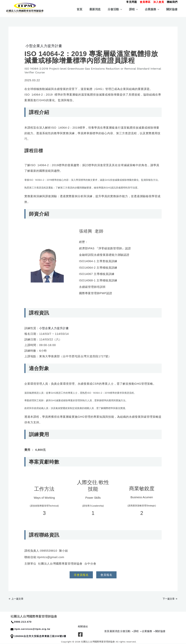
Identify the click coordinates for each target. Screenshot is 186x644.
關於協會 (172, 9)
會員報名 (106, 575)
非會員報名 (81, 575)
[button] (132, 2)
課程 (133, 9)
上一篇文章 (16, 599)
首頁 (79, 9)
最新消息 (95, 9)
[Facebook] (80, 634)
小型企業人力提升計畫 (43, 46)
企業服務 (152, 9)
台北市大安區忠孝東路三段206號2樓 (45, 636)
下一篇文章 (170, 599)
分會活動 (115, 9)
